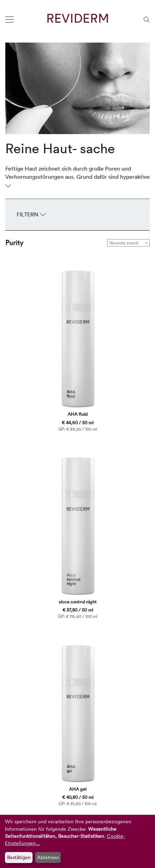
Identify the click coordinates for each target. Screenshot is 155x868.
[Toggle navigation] (10, 20)
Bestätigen (19, 857)
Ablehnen (48, 857)
